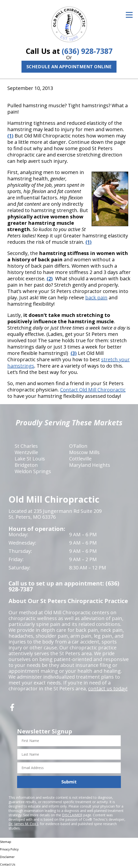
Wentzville (26, 452)
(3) (74, 353)
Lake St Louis (30, 459)
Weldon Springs (33, 471)
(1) (10, 136)
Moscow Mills (84, 452)
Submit (69, 782)
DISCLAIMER (72, 815)
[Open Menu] (129, 15)
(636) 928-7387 (87, 51)
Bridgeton (26, 465)
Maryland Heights (90, 465)
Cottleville (80, 459)
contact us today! (108, 688)
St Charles (26, 446)
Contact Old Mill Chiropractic (93, 390)
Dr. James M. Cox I (23, 824)
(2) (50, 278)
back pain (96, 297)
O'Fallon (78, 446)
